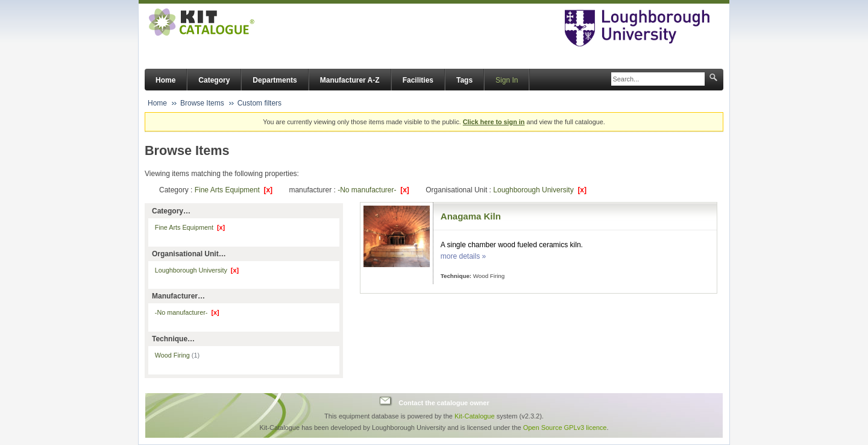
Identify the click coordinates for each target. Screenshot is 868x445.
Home (165, 80)
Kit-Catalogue (475, 416)
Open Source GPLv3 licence (565, 428)
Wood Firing (177, 355)
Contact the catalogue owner (444, 403)
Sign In (507, 80)
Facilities (418, 80)
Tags (464, 80)
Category (214, 80)
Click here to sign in (494, 122)
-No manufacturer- (373, 190)
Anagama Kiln (471, 216)
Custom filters (259, 103)
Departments (275, 80)
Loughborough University (540, 190)
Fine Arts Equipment (234, 190)
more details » (463, 256)
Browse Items (202, 103)
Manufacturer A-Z (350, 80)
